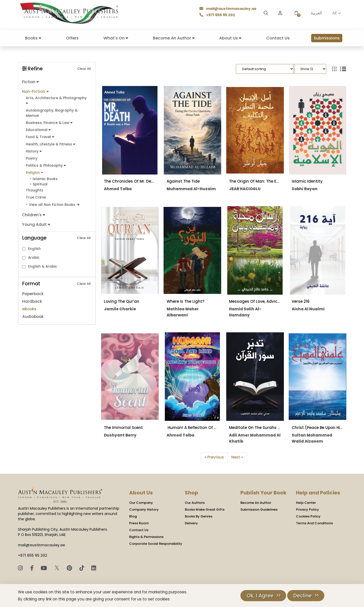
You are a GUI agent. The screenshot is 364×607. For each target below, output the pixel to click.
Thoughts (35, 188)
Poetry (31, 157)
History (34, 150)
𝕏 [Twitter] (58, 568)
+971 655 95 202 (218, 15)
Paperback (33, 291)
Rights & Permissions (146, 537)
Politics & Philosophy (46, 164)
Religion (34, 171)
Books (33, 38)
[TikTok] (83, 568)
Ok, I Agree (260, 596)
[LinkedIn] (94, 568)
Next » (237, 457)
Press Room (139, 523)
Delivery (191, 523)
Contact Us (278, 38)
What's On (116, 38)
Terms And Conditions (314, 523)
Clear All (84, 69)
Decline (303, 596)
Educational (38, 129)
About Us (230, 38)
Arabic (34, 255)
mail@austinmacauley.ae (228, 9)
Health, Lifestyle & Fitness (50, 143)
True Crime (36, 195)
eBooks (29, 306)
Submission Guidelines (259, 510)
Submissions (327, 38)
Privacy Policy (308, 510)
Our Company (141, 503)
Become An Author (174, 38)
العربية (316, 13)
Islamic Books (45, 177)
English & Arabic (43, 264)
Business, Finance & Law (49, 122)
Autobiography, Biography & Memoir (51, 112)
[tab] (334, 69)
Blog (133, 516)
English (34, 246)
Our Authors (195, 503)
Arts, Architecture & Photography (56, 100)
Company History (144, 510)
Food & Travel (40, 136)
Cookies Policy (308, 516)
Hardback (32, 299)
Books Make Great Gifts (205, 510)
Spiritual (40, 182)
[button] (296, 13)
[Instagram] (21, 568)
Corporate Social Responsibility (156, 544)
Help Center (306, 503)
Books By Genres (199, 516)
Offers (72, 38)
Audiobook (33, 314)
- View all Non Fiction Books (52, 202)
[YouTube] (45, 568)
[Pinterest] (70, 568)
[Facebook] (33, 568)
